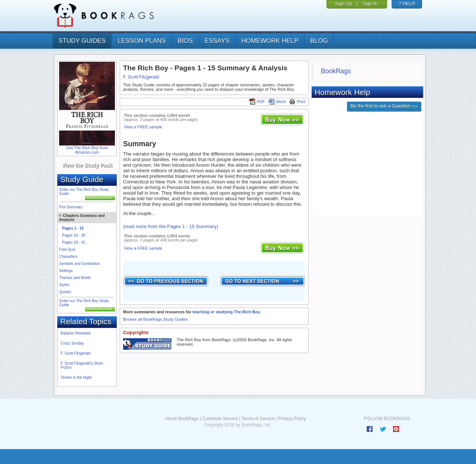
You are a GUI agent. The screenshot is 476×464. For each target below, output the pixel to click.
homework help (270, 41)
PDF (257, 102)
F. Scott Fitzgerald (75, 353)
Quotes (65, 292)
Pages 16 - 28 (74, 235)
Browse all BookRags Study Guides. (156, 319)
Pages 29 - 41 (74, 242)
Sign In (370, 4)
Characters (68, 257)
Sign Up (344, 4)
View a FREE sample (143, 127)
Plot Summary (71, 207)
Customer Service (220, 419)
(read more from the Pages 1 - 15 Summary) (171, 226)
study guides (82, 41)
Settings (66, 271)
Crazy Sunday (72, 343)
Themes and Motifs (75, 278)
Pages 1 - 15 (73, 228)
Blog (319, 41)
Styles (64, 285)
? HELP (407, 4)
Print (297, 102)
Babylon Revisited (75, 333)
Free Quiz (67, 249)
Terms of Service (258, 419)
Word (277, 102)
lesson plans (141, 41)
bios (185, 41)
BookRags (336, 71)
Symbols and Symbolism (79, 264)
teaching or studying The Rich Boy (226, 312)
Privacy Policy (292, 419)
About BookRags (182, 419)
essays (217, 41)
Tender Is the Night (76, 377)
